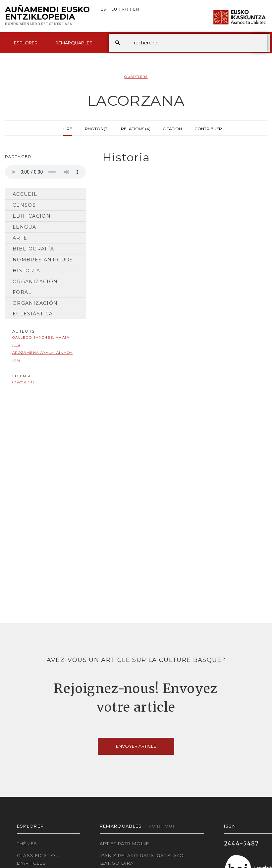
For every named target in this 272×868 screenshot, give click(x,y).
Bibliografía (33, 249)
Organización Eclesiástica (35, 308)
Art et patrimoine (125, 843)
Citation (172, 128)
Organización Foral (35, 287)
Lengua (24, 227)
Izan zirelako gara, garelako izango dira (142, 859)
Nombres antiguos (43, 260)
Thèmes (27, 843)
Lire (68, 128)
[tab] (181, 158)
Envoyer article (136, 746)
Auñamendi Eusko (47, 16)
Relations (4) (136, 128)
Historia (26, 271)
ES (104, 9)
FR (125, 9)
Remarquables (74, 43)
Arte (20, 238)
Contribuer (208, 128)
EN (136, 9)
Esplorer (26, 43)
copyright (24, 382)
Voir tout (162, 826)
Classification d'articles (38, 859)
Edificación (32, 216)
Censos (24, 205)
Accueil (25, 194)
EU (114, 9)
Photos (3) (97, 128)
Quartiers (136, 77)
